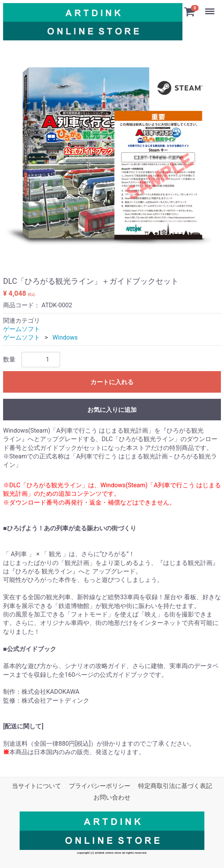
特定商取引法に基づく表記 (175, 786)
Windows (65, 337)
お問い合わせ (112, 797)
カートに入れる (112, 382)
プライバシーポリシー (100, 786)
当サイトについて (37, 786)
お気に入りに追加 (112, 410)
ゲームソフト (22, 329)
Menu (211, 8)
